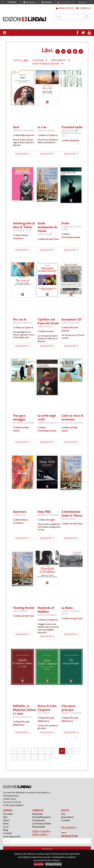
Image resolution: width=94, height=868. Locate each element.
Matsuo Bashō (70, 130)
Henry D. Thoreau (72, 713)
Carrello (84, 8)
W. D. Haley (44, 713)
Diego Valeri (45, 234)
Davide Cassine (46, 130)
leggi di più (22, 154)
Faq (63, 814)
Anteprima (37, 814)
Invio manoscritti (12, 836)
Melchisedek (38, 827)
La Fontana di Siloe (42, 823)
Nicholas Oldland (24, 423)
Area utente (65, 8)
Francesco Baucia (48, 423)
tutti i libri (21, 61)
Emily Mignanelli (47, 615)
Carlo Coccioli (71, 323)
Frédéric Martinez (24, 130)
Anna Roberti (45, 327)
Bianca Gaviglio (22, 717)
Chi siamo (8, 814)
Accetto (39, 864)
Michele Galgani (22, 323)
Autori (6, 820)
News (6, 823)
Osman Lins (19, 515)
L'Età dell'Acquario (41, 817)
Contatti (7, 833)
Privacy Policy (53, 864)
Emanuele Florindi (48, 515)
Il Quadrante (39, 820)
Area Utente (67, 817)
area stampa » (42, 832)
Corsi (6, 827)
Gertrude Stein (22, 230)
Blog (6, 830)
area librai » (41, 835)
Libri (5, 817)
